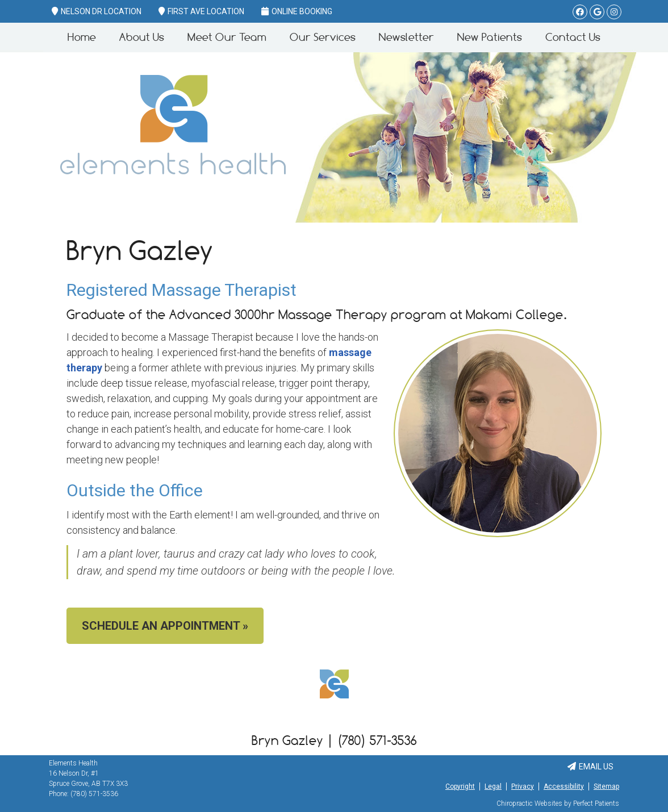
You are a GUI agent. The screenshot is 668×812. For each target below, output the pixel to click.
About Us (142, 37)
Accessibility (564, 786)
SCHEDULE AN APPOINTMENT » (165, 626)
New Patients (490, 37)
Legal (493, 786)
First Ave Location (201, 11)
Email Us (590, 767)
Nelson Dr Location (97, 11)
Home (82, 37)
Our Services (323, 37)
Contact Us (573, 37)
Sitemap (606, 786)
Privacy (523, 786)
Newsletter (406, 37)
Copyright (460, 786)
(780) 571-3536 (94, 794)
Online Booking (297, 11)
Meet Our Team (227, 37)
